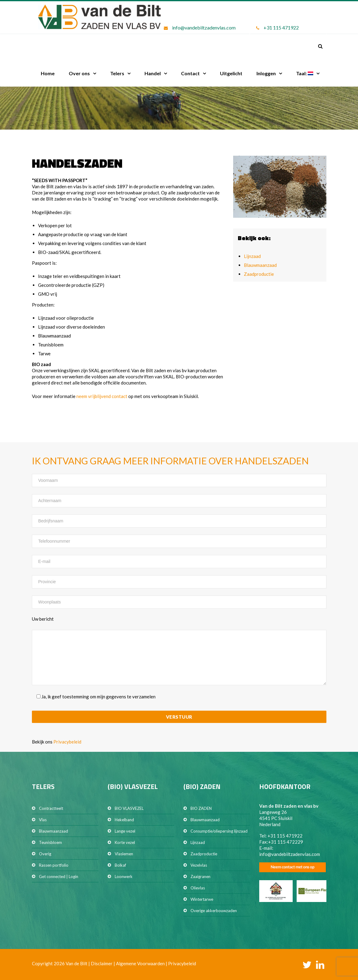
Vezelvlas (199, 865)
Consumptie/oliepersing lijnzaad (219, 831)
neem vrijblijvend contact (102, 396)
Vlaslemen (124, 854)
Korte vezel (125, 842)
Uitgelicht (231, 73)
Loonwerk (124, 877)
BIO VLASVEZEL (129, 808)
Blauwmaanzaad (260, 265)
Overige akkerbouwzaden (214, 911)
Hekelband (124, 820)
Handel (153, 73)
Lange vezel (125, 831)
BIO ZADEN (201, 808)
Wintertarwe (202, 899)
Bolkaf (120, 865)
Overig (45, 854)
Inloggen (266, 73)
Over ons (79, 73)
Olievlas (198, 888)
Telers (117, 73)
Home (48, 73)
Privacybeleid (67, 742)
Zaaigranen (200, 877)
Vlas (43, 820)
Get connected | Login (59, 877)
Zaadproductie (259, 274)
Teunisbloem (50, 842)
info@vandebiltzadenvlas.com (204, 27)
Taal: (305, 73)
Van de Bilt (77, 963)
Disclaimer (102, 963)
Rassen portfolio (54, 865)
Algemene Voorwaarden (140, 963)
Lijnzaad (252, 256)
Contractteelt (51, 808)
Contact (190, 73)
